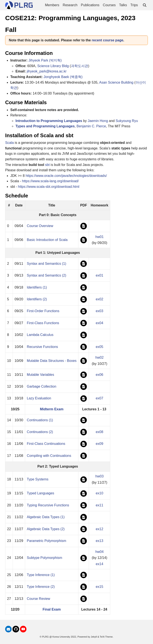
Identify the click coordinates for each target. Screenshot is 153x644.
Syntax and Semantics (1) (47, 264)
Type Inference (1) (41, 575)
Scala (9, 143)
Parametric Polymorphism (47, 541)
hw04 (99, 552)
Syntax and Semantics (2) (47, 275)
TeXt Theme (106, 637)
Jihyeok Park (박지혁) (45, 60)
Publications (90, 5)
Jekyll (94, 637)
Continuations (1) (40, 420)
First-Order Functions (43, 311)
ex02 (100, 299)
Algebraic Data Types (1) (46, 517)
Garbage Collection (42, 386)
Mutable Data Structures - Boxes (52, 361)
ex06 (100, 375)
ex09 (100, 444)
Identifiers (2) (37, 299)
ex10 (100, 493)
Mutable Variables (41, 375)
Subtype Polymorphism (45, 558)
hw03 (99, 476)
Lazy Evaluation (39, 398)
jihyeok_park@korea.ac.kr (47, 71)
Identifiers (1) (37, 287)
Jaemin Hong (98, 121)
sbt (47, 165)
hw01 (99, 237)
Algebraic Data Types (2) (46, 529)
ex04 (100, 323)
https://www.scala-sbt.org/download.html (49, 187)
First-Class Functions (43, 323)
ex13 (100, 541)
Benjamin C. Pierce (91, 126)
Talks (123, 5)
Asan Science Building (116, 82)
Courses (109, 5)
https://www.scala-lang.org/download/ (50, 181)
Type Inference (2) (41, 587)
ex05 (100, 347)
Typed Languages (41, 493)
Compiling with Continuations (49, 456)
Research (70, 5)
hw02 (99, 357)
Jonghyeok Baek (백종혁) (63, 77)
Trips (134, 5)
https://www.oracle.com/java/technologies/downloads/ (66, 176)
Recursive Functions (42, 347)
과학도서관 (80, 66)
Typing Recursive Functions (48, 505)
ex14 (100, 564)
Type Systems (38, 479)
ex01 (100, 275)
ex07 (100, 398)
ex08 (100, 432)
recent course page (108, 40)
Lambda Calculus (40, 335)
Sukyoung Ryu (127, 121)
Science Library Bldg (53, 66)
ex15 (100, 587)
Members (52, 5)
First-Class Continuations (46, 444)
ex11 (100, 505)
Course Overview (40, 226)
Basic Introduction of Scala (47, 240)
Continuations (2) (40, 432)
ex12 (100, 529)
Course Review (38, 599)
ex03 (100, 311)
